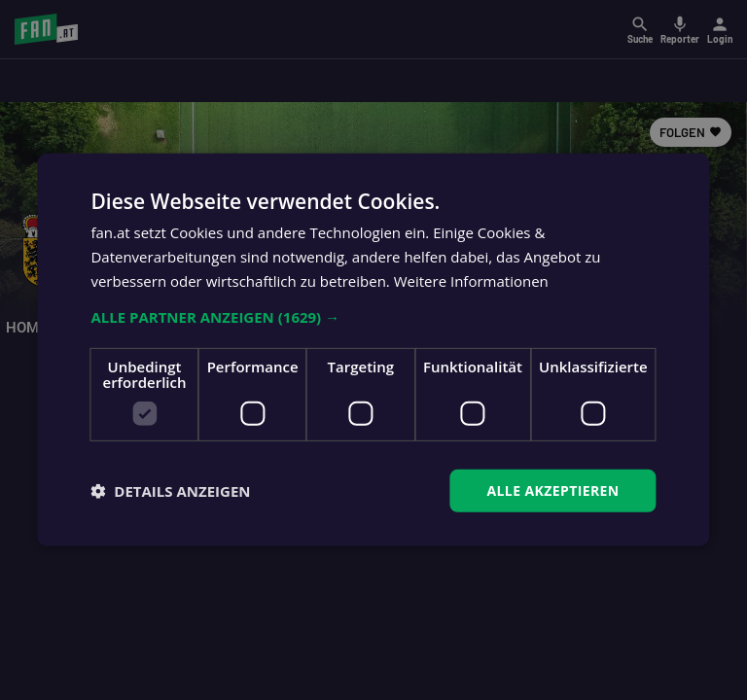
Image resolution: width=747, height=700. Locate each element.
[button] (373, 316)
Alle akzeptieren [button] (552, 490)
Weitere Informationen (471, 281)
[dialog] (373, 350)
